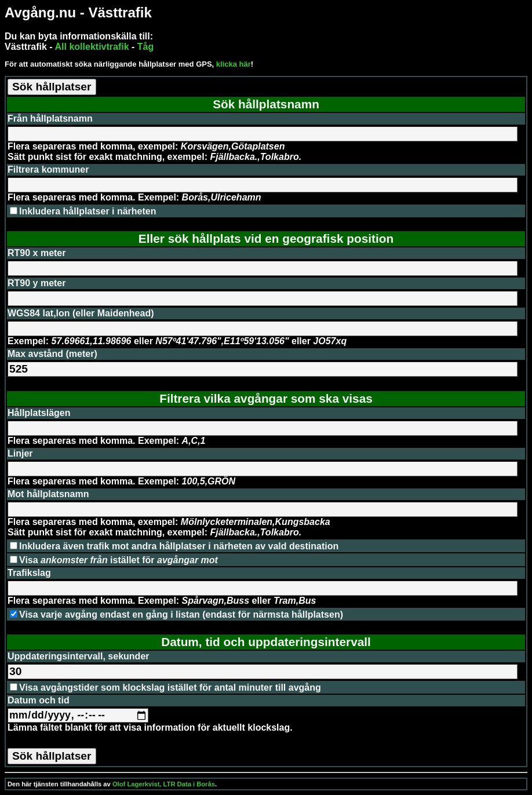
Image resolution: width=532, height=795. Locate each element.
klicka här (234, 64)
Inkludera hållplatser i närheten (88, 211)
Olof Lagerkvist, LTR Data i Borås (164, 784)
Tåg (145, 47)
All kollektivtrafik (92, 47)
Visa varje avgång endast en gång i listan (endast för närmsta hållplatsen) (181, 615)
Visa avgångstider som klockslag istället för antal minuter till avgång (170, 688)
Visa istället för (119, 560)
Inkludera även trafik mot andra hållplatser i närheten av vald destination (179, 546)
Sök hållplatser (52, 87)
